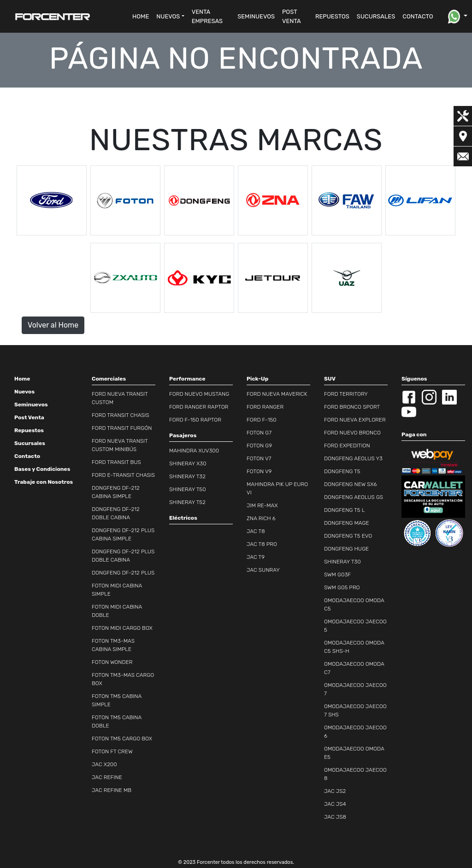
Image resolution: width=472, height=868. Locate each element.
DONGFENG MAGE (347, 523)
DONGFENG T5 (342, 471)
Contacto (27, 456)
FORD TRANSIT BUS (116, 462)
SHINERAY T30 (342, 562)
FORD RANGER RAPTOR (199, 407)
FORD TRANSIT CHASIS (121, 415)
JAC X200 (104, 764)
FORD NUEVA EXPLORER (355, 420)
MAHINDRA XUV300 (194, 451)
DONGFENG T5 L (344, 510)
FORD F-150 (262, 420)
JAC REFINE (107, 777)
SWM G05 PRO (342, 587)
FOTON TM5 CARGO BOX (122, 739)
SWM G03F (337, 575)
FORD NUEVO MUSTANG (199, 394)
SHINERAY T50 (188, 489)
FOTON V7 (259, 458)
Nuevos (24, 392)
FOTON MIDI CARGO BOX (122, 628)
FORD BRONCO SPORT (352, 407)
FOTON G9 (259, 446)
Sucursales (30, 443)
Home (22, 379)
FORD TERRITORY (346, 394)
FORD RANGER (265, 407)
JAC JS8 (335, 817)
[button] (170, 17)
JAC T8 (256, 531)
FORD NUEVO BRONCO (352, 433)
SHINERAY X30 (188, 463)
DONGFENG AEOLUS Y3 (353, 458)
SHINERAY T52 (187, 502)
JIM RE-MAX (262, 505)
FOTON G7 (259, 433)
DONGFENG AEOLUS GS (354, 497)
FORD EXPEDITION (347, 446)
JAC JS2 (335, 791)
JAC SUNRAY (263, 570)
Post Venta (29, 417)
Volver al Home (53, 325)
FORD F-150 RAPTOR (195, 420)
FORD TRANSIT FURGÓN (122, 428)
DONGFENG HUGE (346, 549)
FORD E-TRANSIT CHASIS (123, 475)
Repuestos (29, 430)
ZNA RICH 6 (261, 518)
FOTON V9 (259, 471)
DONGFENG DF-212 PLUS (123, 573)
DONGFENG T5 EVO (348, 536)
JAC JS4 (335, 804)
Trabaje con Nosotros (44, 482)
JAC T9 (256, 557)
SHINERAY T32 (187, 476)
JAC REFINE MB (112, 790)
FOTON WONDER (112, 662)
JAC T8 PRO (262, 544)
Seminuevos (31, 405)
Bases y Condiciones (42, 469)
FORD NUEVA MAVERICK (277, 394)
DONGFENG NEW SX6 (351, 484)
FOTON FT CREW (112, 751)
